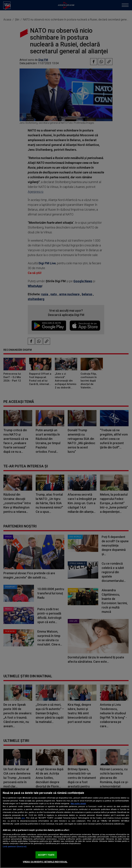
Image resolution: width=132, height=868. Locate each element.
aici (23, 818)
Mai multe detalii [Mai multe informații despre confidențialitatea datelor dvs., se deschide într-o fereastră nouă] (78, 804)
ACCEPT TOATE (46, 855)
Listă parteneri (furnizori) (15, 847)
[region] (66, 828)
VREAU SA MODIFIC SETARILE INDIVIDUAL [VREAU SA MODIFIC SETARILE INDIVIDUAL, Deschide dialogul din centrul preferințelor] (45, 862)
